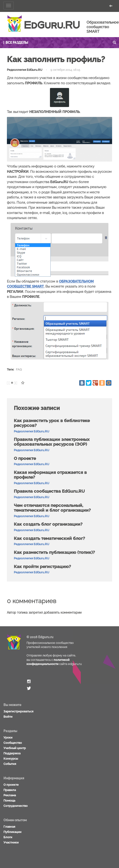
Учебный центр (15, 748)
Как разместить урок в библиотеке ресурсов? (52, 423)
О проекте (25, 458)
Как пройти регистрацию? (42, 566)
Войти (8, 717)
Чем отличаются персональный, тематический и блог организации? (52, 508)
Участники (11, 842)
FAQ (19, 369)
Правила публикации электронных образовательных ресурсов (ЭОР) (52, 442)
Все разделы (15, 43)
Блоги (8, 837)
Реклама (10, 795)
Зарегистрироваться (18, 711)
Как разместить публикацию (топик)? (54, 552)
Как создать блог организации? (48, 524)
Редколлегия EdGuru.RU (25, 70)
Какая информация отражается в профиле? (50, 475)
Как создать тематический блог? (49, 538)
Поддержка (12, 753)
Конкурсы (11, 759)
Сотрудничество (16, 806)
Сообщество (13, 743)
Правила (10, 790)
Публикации (12, 832)
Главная (9, 827)
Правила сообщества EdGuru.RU (49, 491)
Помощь (9, 801)
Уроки (8, 738)
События (10, 764)
